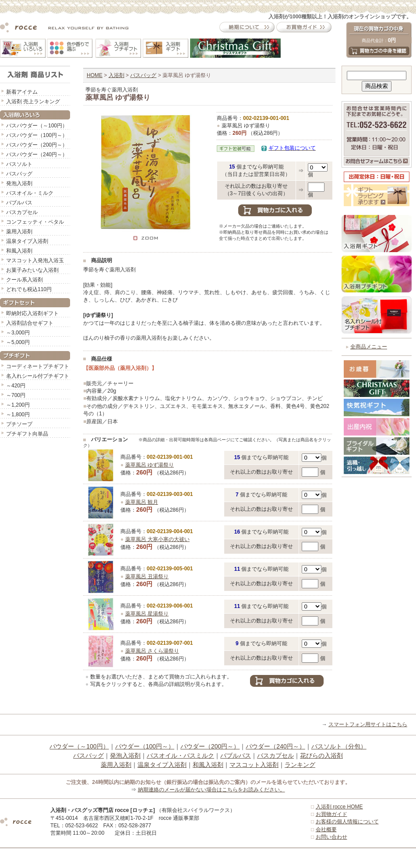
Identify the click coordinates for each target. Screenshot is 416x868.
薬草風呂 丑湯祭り (147, 576)
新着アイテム (22, 92)
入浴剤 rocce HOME (339, 807)
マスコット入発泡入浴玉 (35, 260)
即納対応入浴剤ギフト (32, 313)
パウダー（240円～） (275, 746)
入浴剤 (116, 75)
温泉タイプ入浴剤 (27, 241)
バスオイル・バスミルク (180, 756)
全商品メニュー (369, 347)
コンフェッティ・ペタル (35, 222)
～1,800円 (18, 415)
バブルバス (19, 203)
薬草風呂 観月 (142, 502)
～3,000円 (18, 333)
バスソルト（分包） (339, 746)
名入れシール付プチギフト (38, 376)
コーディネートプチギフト (38, 366)
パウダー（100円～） (145, 746)
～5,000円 (18, 342)
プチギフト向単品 (27, 434)
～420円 (16, 386)
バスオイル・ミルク (30, 193)
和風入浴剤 (19, 251)
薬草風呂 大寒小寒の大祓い (157, 539)
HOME (95, 75)
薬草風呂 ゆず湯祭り (150, 465)
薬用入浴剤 (19, 232)
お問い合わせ (331, 837)
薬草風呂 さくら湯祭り (152, 651)
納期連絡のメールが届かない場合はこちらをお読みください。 (212, 790)
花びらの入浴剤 (321, 756)
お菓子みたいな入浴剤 (32, 270)
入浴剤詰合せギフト (30, 323)
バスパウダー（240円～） (37, 155)
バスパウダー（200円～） (37, 145)
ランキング (300, 765)
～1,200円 (18, 405)
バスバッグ (19, 174)
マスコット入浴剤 (254, 765)
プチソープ (19, 424)
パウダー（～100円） (79, 746)
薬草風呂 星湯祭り (147, 614)
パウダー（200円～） (210, 746)
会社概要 (326, 829)
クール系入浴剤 (25, 280)
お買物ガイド (331, 814)
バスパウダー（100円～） (37, 135)
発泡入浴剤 (19, 183)
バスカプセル (22, 212)
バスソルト (19, 164)
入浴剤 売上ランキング (33, 102)
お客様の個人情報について (347, 822)
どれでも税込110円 (29, 289)
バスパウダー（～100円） (37, 126)
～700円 (16, 395)
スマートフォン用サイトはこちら (368, 724)
